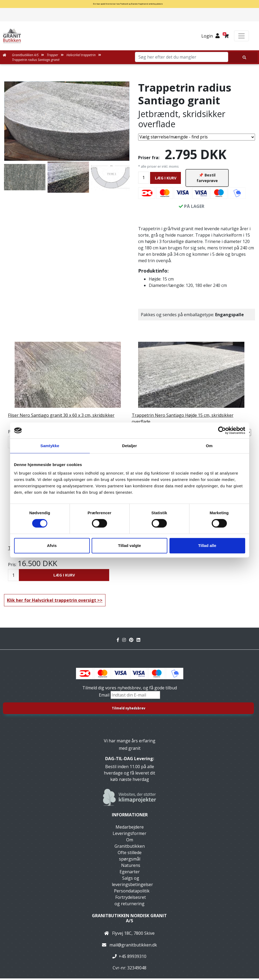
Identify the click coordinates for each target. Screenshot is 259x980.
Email (105, 697)
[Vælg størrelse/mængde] (197, 137)
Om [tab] (209, 446)
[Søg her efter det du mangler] (243, 57)
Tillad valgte (129, 545)
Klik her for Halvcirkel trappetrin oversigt (52, 602)
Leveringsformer (129, 835)
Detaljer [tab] (130, 446)
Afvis (52, 545)
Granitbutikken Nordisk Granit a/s (129, 920)
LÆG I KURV (166, 178)
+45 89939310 (133, 958)
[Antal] (144, 178)
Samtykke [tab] (50, 446)
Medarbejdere (130, 829)
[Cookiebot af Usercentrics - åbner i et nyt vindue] (222, 430)
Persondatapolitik (132, 892)
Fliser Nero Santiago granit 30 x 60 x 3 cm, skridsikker (61, 417)
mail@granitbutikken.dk (133, 946)
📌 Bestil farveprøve (207, 179)
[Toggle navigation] (241, 36)
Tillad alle (207, 545)
